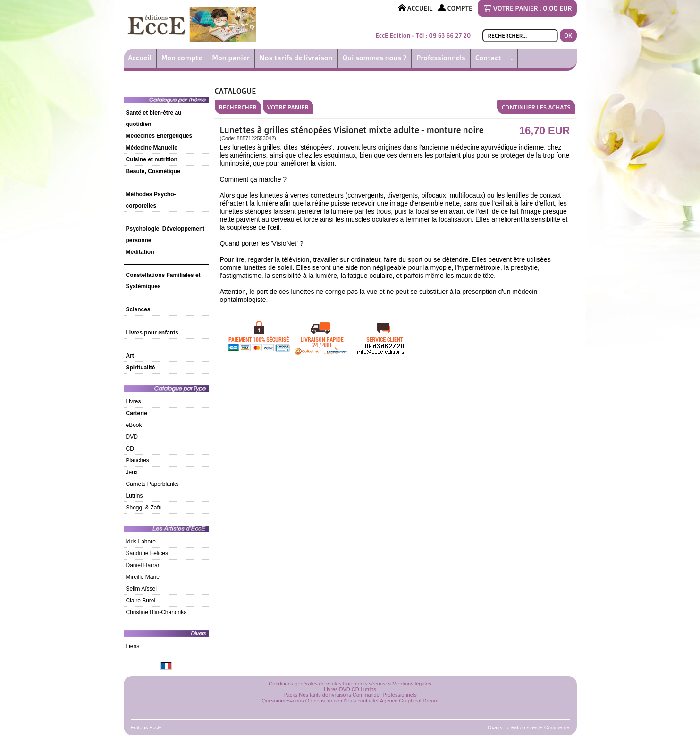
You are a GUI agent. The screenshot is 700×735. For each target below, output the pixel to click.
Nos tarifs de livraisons (325, 695)
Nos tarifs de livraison (296, 58)
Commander (367, 695)
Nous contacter (362, 701)
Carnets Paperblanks (152, 484)
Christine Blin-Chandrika (156, 612)
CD (130, 449)
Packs (290, 695)
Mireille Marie (143, 577)
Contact (488, 58)
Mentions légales (412, 684)
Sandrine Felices (147, 553)
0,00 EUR (557, 8)
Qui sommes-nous (283, 701)
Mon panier (231, 58)
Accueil (140, 58)
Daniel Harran (143, 565)
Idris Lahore (141, 542)
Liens (133, 646)
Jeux (132, 472)
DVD (132, 437)
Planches (138, 460)
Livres (134, 401)
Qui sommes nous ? (375, 58)
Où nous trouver (324, 701)
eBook (134, 425)
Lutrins (135, 496)
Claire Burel (141, 601)
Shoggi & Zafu (144, 508)
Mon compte (182, 58)
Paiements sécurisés (367, 684)
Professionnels (441, 58)
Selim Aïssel (141, 589)
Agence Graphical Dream (409, 701)
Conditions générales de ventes (305, 684)
